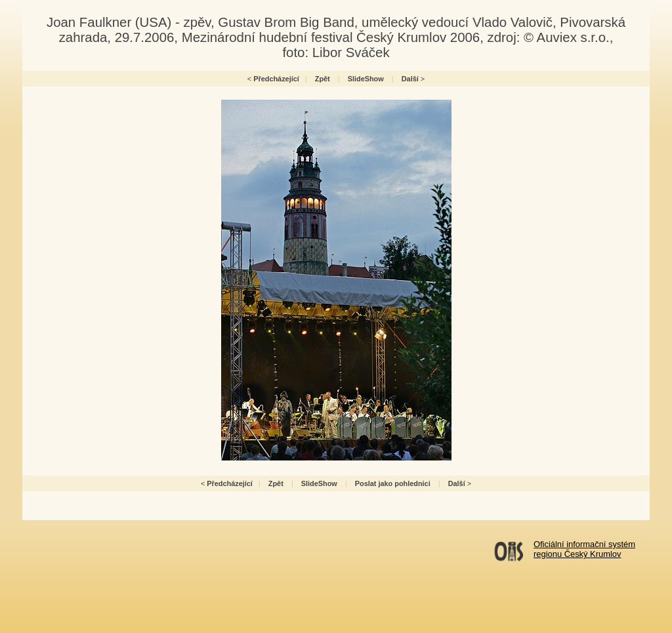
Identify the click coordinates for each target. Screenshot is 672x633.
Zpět (323, 79)
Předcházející (276, 79)
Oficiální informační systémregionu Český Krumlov (584, 549)
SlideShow (366, 79)
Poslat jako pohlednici (393, 483)
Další (410, 79)
